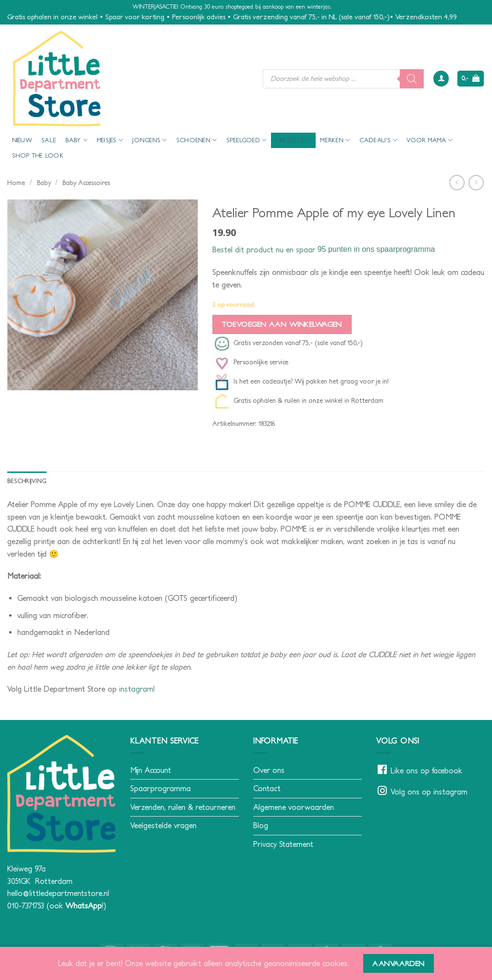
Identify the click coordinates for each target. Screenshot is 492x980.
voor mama (430, 140)
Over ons (269, 770)
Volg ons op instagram (429, 792)
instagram (136, 689)
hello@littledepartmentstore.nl (58, 893)
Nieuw (22, 140)
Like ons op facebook (426, 770)
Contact (267, 788)
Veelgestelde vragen (163, 826)
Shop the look (38, 155)
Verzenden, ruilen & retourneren (183, 807)
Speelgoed (246, 140)
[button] (441, 79)
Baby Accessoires (86, 183)
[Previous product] (476, 182)
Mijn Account (151, 770)
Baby (76, 140)
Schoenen (197, 140)
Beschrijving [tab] (27, 481)
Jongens (149, 140)
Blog (261, 826)
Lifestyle (293, 140)
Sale (49, 140)
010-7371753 (26, 906)
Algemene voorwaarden (294, 807)
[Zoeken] (412, 79)
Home (16, 183)
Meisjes (110, 140)
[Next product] (457, 182)
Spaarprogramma (160, 788)
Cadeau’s (379, 140)
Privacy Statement (283, 844)
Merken (335, 140)
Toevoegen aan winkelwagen (282, 324)
